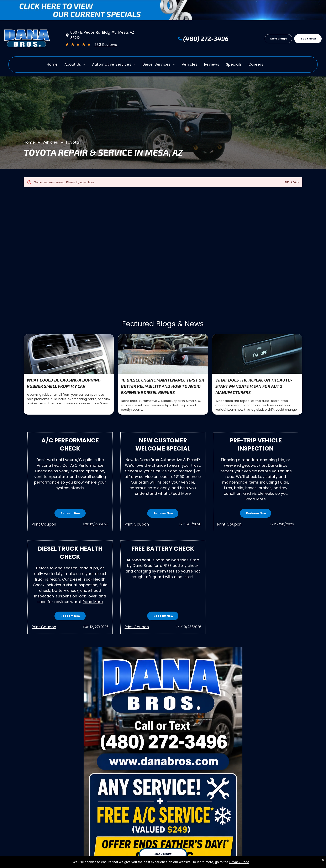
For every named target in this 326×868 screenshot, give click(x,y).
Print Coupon (44, 524)
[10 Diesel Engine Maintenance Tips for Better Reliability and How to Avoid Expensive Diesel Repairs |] (163, 354)
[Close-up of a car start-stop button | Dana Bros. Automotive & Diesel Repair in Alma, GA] (257, 354)
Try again (292, 183)
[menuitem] (52, 66)
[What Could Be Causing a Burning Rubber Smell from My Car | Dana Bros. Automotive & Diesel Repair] (69, 354)
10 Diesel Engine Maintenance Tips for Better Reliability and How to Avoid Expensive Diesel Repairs (163, 386)
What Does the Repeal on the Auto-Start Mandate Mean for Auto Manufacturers (254, 386)
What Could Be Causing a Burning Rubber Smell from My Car (64, 383)
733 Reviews (106, 45)
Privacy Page (239, 862)
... (180, 493)
